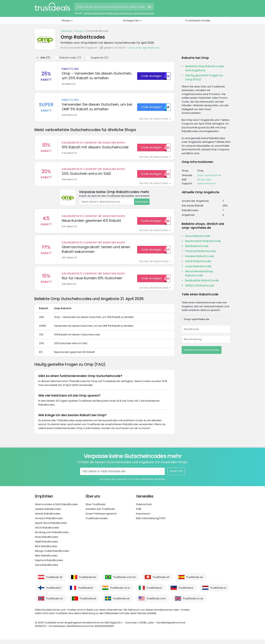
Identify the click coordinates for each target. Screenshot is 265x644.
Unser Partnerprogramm (101, 518)
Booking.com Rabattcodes (52, 537)
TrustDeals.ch (161, 582)
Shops (79, 31)
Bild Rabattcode (197, 246)
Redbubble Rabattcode (202, 280)
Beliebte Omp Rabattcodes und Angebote (205, 68)
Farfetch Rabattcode (200, 251)
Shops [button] (66, 20)
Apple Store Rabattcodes (51, 527)
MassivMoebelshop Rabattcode (199, 273)
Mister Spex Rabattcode (119, 13)
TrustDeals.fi (53, 592)
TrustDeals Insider (198, 20)
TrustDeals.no (54, 603)
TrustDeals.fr (85, 592)
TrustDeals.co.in (120, 592)
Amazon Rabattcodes (49, 523)
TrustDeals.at (54, 582)
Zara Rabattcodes (47, 569)
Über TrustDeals (95, 509)
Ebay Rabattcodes (47, 541)
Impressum (143, 518)
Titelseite (66, 31)
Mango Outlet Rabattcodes (52, 555)
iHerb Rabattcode (198, 261)
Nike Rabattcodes (46, 560)
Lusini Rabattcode (198, 266)
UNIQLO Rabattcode (200, 285)
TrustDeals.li (186, 592)
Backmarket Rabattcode (203, 241)
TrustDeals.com (156, 603)
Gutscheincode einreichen (202, 350)
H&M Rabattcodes (46, 546)
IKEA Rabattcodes (46, 551)
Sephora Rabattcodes (49, 565)
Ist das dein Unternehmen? (207, 181)
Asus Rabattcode (198, 236)
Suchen (150, 7)
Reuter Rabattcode (144, 13)
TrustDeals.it (154, 592)
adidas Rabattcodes (48, 513)
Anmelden (142, 204)
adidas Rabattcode (94, 13)
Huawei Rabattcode (200, 256)
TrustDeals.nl (218, 592)
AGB (139, 513)
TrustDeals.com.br (124, 582)
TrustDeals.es (195, 582)
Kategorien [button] (131, 20)
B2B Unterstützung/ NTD (151, 523)
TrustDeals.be (88, 582)
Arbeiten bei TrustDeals (100, 513)
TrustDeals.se (121, 603)
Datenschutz (144, 509)
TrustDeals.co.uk (193, 603)
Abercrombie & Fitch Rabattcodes (56, 509)
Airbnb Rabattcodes (48, 518)
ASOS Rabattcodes (47, 532)
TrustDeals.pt (88, 603)
